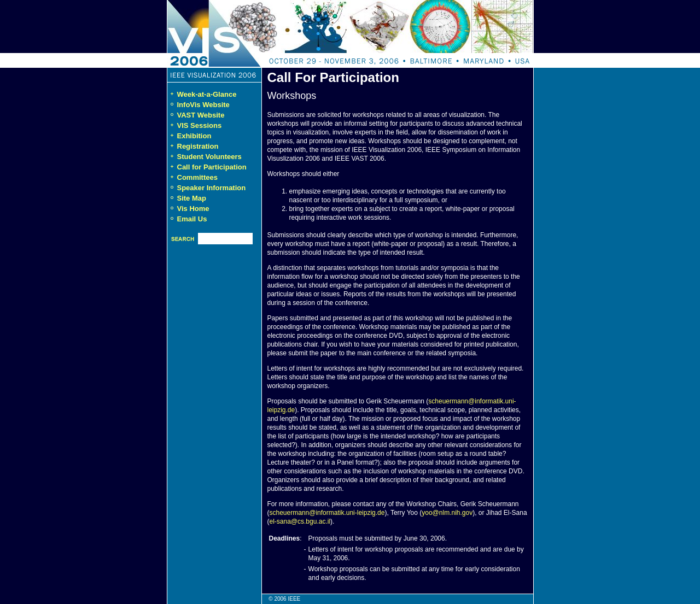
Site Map (192, 198)
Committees (192, 177)
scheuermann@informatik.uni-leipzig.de (327, 513)
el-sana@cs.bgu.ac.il (300, 521)
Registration (193, 146)
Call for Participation (207, 167)
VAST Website (201, 115)
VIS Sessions (195, 125)
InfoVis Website (203, 105)
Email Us (192, 219)
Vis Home (193, 209)
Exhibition (189, 136)
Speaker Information (212, 188)
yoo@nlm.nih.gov (447, 513)
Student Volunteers (205, 157)
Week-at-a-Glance (202, 94)
